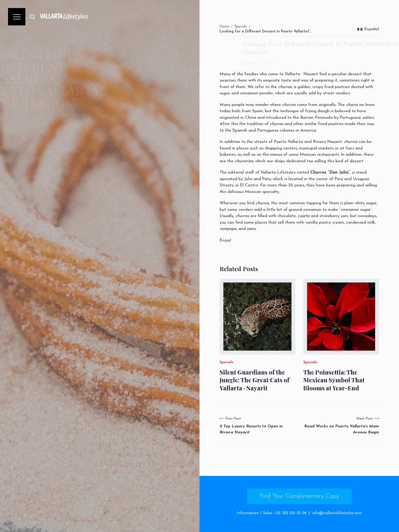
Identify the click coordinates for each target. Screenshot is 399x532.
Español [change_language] (368, 29)
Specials (241, 27)
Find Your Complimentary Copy (299, 496)
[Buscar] (32, 17)
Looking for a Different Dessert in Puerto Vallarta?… (266, 32)
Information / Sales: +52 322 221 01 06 (272, 513)
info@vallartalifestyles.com (337, 513)
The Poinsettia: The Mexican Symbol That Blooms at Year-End (334, 380)
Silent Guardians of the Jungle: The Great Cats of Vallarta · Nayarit (255, 380)
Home (224, 27)
